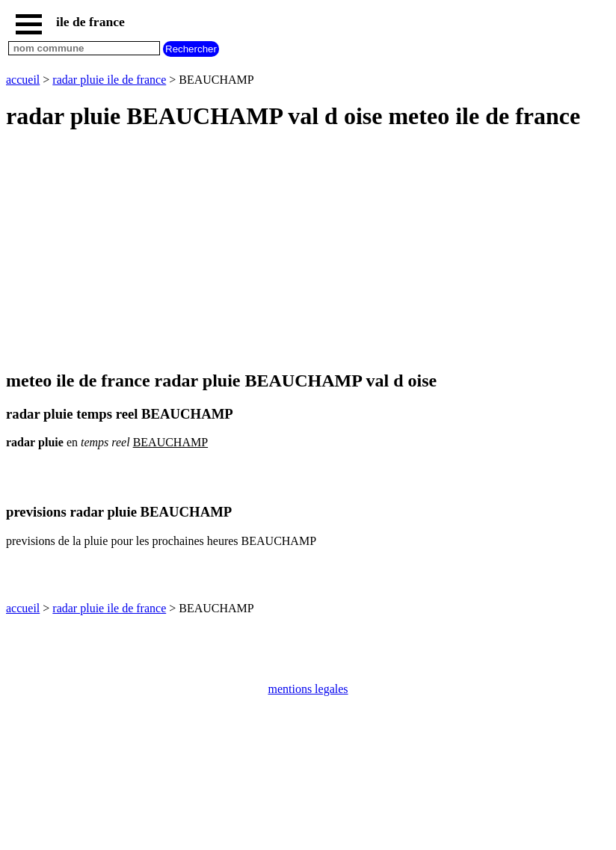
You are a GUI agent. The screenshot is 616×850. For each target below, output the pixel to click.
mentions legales (308, 689)
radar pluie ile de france (109, 80)
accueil (23, 80)
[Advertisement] (308, 251)
